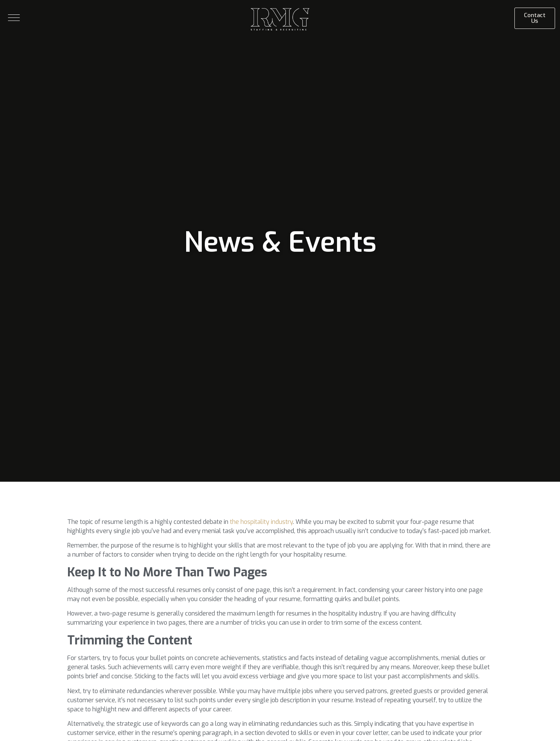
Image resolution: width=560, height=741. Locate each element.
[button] (14, 18)
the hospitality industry (261, 522)
